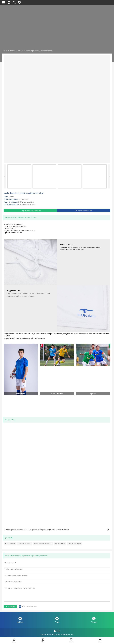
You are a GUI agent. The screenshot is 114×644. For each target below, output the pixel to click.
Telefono (94, 622)
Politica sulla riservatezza (29, 606)
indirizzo (20, 622)
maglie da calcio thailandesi (43, 544)
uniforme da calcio (25, 544)
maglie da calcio (60, 544)
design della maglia (75, 544)
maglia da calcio (10, 544)
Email (57, 622)
